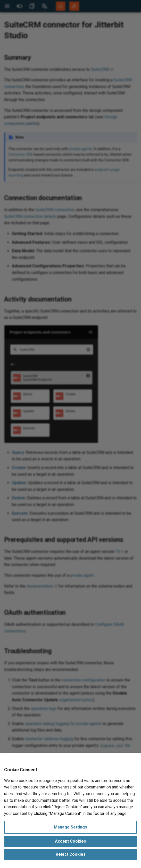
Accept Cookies (70, 841)
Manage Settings (70, 827)
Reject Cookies (71, 854)
